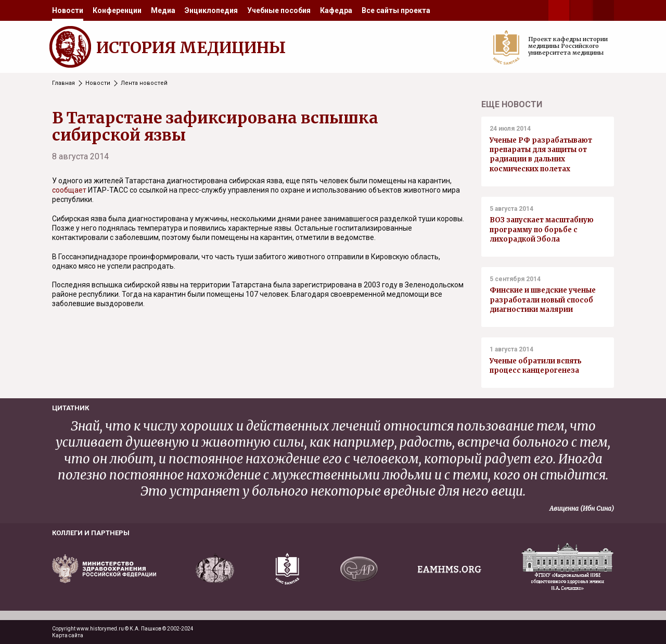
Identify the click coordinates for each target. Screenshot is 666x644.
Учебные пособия (279, 10)
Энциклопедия (211, 10)
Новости (68, 10)
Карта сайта (68, 635)
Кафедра (336, 10)
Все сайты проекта (396, 10)
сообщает (70, 190)
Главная (63, 83)
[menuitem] (68, 10)
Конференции (117, 10)
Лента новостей (144, 83)
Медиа (163, 10)
